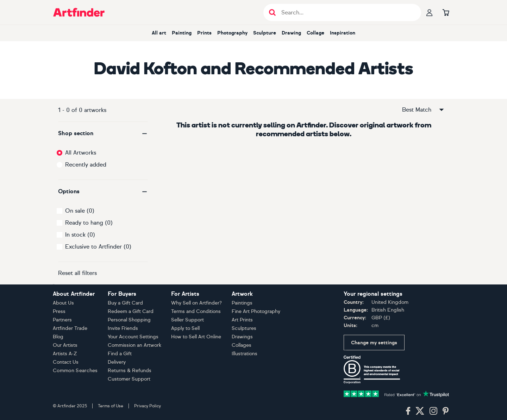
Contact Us (66, 362)
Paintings (242, 303)
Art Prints (242, 320)
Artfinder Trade (70, 328)
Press (59, 311)
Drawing (291, 33)
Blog (58, 337)
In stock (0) (80, 235)
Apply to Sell (185, 328)
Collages (242, 345)
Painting (182, 33)
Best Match (424, 110)
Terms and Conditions (196, 311)
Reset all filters (77, 273)
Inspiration (343, 33)
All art (159, 33)
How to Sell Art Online (196, 337)
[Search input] (346, 12)
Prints (204, 33)
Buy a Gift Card (125, 303)
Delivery (117, 362)
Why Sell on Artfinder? (196, 303)
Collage (315, 33)
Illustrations (245, 354)
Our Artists (65, 345)
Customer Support (129, 379)
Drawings (242, 337)
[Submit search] (272, 12)
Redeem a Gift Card (131, 311)
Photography (232, 33)
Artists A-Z (65, 354)
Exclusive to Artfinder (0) (98, 247)
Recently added (86, 165)
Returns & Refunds (130, 371)
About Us (63, 303)
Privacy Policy (148, 406)
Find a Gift (120, 354)
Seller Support (187, 320)
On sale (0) (80, 211)
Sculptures (244, 328)
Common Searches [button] (75, 371)
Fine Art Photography (256, 311)
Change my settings (374, 343)
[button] (103, 133)
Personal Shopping (129, 320)
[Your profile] (430, 12)
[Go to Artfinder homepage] (79, 12)
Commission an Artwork (134, 345)
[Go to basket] (446, 12)
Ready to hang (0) (89, 223)
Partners (62, 320)
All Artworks (81, 153)
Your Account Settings (133, 337)
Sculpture (265, 33)
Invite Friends (123, 328)
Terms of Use (111, 406)
